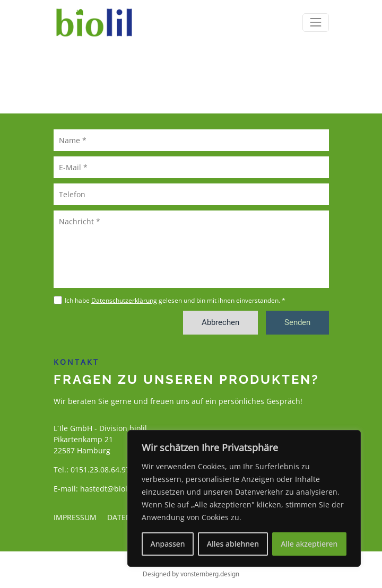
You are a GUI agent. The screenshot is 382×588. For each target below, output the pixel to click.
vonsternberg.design (210, 574)
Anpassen (168, 544)
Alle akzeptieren (309, 544)
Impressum (75, 517)
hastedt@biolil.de (111, 489)
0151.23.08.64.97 (100, 469)
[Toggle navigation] (315, 23)
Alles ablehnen (233, 544)
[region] (244, 498)
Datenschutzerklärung (124, 300)
